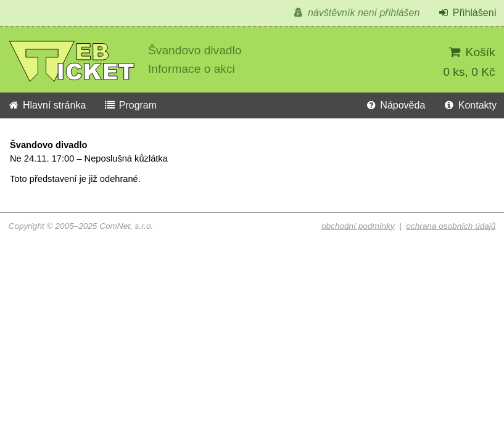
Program (130, 105)
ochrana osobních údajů (451, 226)
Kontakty (470, 105)
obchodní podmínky (358, 226)
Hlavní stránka (47, 105)
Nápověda (395, 105)
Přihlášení (467, 13)
